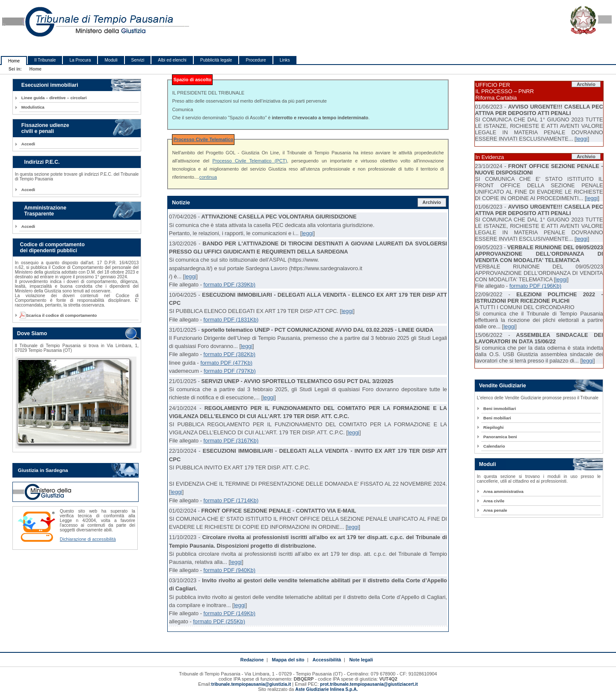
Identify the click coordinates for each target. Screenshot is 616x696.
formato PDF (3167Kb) (231, 441)
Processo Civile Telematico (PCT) (250, 161)
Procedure (256, 60)
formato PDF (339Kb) (229, 285)
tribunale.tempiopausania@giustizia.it (251, 684)
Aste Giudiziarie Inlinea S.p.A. (326, 689)
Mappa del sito (288, 660)
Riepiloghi (494, 427)
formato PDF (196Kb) (536, 286)
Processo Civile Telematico (203, 139)
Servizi (138, 60)
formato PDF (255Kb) (219, 621)
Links (285, 60)
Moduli (111, 60)
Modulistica (33, 107)
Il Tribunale (45, 60)
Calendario (494, 446)
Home (14, 61)
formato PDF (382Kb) (229, 354)
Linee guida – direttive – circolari (54, 98)
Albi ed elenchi (172, 60)
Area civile (494, 501)
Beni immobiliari (500, 408)
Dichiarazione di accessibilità (88, 539)
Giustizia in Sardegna (43, 470)
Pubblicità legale (216, 60)
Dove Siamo (32, 333)
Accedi (28, 144)
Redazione (252, 660)
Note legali (361, 660)
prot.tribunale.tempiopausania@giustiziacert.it (369, 684)
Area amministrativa (503, 491)
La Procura (80, 60)
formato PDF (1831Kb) (231, 320)
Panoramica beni (500, 437)
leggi (307, 233)
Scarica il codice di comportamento (59, 315)
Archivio (432, 202)
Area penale (495, 510)
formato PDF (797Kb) (230, 371)
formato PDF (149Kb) (229, 613)
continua (208, 177)
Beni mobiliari (497, 418)
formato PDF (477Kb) (226, 363)
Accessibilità (327, 660)
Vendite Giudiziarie (503, 386)
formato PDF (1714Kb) (231, 500)
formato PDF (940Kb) (229, 570)
